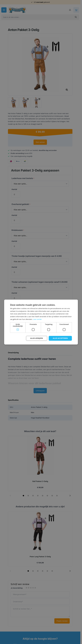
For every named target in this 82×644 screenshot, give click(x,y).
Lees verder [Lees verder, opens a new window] (37, 319)
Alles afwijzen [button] (36, 338)
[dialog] (41, 322)
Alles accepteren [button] (60, 338)
